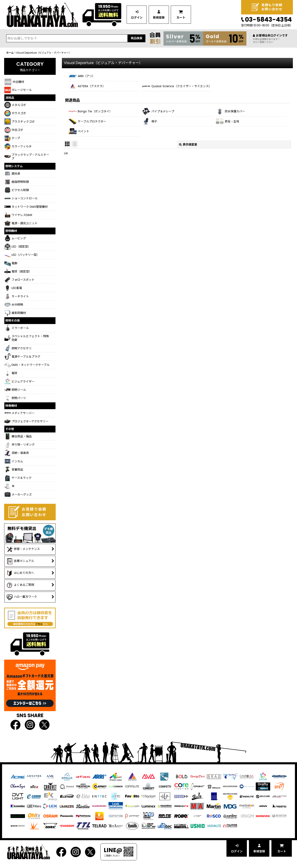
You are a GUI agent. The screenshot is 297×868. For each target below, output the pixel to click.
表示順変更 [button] (188, 145)
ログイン (137, 18)
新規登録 (160, 18)
